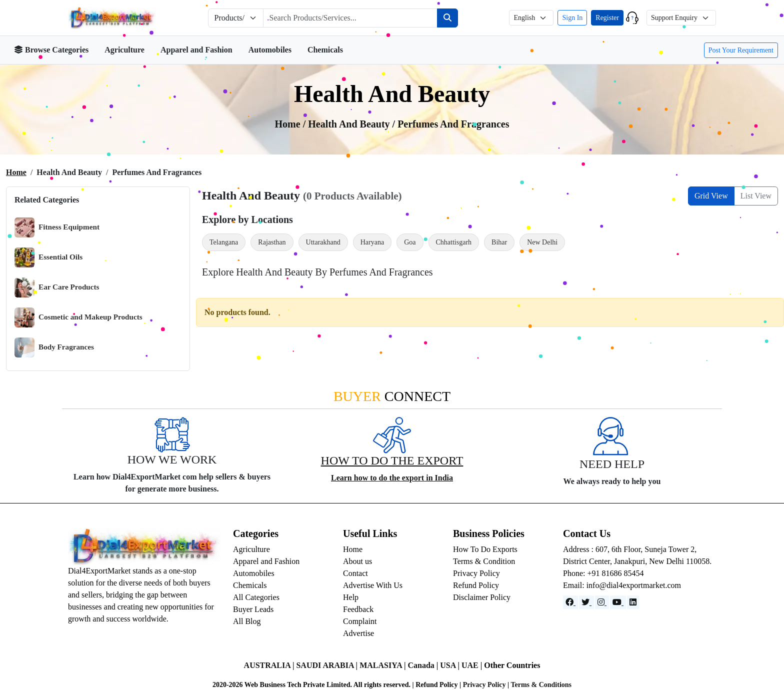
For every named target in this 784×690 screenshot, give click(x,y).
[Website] (586, 602)
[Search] (447, 18)
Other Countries (512, 665)
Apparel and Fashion (196, 50)
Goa (410, 242)
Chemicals (325, 50)
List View (756, 196)
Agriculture (124, 50)
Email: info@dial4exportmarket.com (622, 585)
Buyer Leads (253, 609)
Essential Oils (48, 257)
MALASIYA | (383, 665)
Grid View (711, 196)
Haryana (372, 242)
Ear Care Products (57, 287)
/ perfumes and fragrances (451, 124)
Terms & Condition (484, 561)
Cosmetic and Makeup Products (78, 317)
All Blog (247, 621)
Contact (355, 573)
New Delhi (542, 242)
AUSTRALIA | (270, 665)
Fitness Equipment (57, 227)
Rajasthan (272, 242)
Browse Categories (51, 50)
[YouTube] (618, 602)
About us (357, 561)
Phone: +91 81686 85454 (603, 573)
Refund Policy (476, 585)
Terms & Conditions (541, 685)
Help (351, 597)
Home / (292, 124)
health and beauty (350, 124)
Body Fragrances (54, 347)
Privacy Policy (476, 573)
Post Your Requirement (741, 50)
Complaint (360, 621)
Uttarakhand (323, 242)
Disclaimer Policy (482, 597)
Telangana (224, 242)
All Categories (256, 597)
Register (607, 18)
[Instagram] (602, 602)
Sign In (572, 18)
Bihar (499, 242)
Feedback (358, 609)
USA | (451, 665)
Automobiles (270, 50)
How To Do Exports (485, 549)
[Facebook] (570, 602)
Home (16, 172)
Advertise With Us (373, 585)
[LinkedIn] (633, 602)
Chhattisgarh (454, 242)
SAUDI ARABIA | (328, 665)
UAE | (473, 665)
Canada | (424, 665)
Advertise (358, 633)
